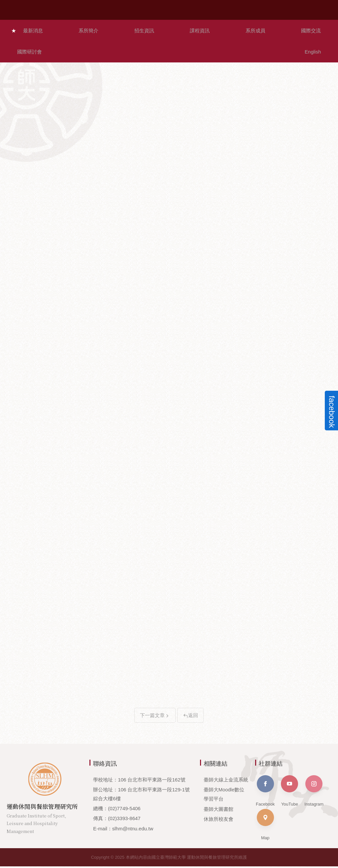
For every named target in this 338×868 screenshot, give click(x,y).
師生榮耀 (105, 49)
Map (265, 826)
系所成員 (192, 28)
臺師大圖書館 (219, 810)
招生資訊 (110, 28)
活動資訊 (300, 49)
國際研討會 (277, 28)
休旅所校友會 (219, 820)
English (318, 28)
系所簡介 (68, 28)
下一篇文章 (155, 717)
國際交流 (233, 28)
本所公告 (170, 49)
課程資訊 (151, 28)
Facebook (265, 793)
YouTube (289, 793)
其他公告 (235, 49)
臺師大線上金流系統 (226, 781)
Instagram (314, 793)
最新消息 (27, 28)
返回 (190, 717)
